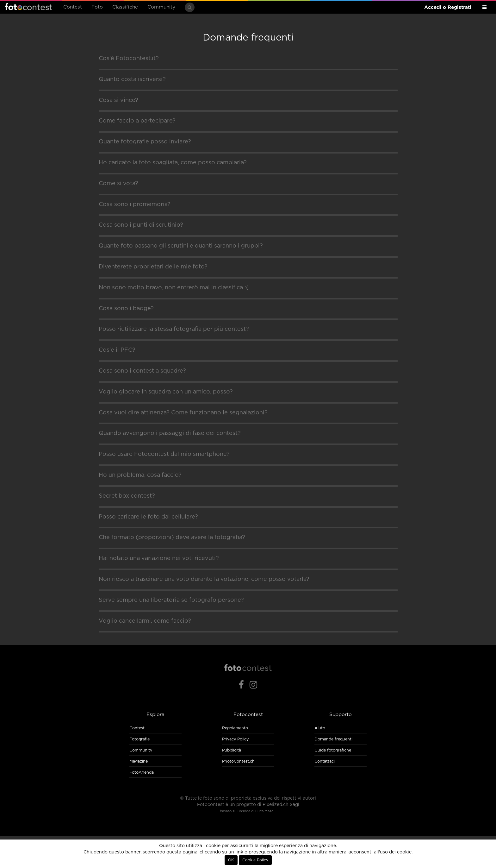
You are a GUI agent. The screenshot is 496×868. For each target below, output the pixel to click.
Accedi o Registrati (448, 7)
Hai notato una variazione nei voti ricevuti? (159, 558)
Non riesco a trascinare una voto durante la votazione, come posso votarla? (204, 579)
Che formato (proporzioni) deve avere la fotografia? (172, 538)
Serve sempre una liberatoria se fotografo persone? (171, 600)
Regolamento (235, 728)
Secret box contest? (127, 496)
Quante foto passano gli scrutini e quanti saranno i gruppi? (181, 246)
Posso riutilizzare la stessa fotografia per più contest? (174, 329)
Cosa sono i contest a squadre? (142, 371)
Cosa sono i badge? (126, 309)
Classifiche (125, 7)
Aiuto (320, 728)
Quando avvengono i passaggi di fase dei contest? (170, 433)
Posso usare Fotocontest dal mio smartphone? (164, 454)
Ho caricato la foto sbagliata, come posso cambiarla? (173, 163)
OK (231, 860)
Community (161, 7)
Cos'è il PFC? (117, 350)
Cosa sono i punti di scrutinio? (141, 225)
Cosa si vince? (118, 100)
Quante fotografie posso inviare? (145, 142)
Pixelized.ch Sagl (281, 805)
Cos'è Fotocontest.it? (129, 59)
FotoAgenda (142, 773)
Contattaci (325, 761)
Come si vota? (118, 184)
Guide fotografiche (333, 750)
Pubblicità (232, 750)
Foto (97, 7)
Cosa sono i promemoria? (135, 204)
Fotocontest (28, 7)
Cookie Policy (255, 860)
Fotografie (139, 739)
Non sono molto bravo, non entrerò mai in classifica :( (174, 288)
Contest (73, 7)
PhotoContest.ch (238, 761)
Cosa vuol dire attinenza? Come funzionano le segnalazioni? (183, 413)
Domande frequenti (333, 739)
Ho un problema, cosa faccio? (140, 475)
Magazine (139, 761)
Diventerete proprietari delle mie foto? (153, 267)
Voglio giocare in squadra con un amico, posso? (166, 392)
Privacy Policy (235, 739)
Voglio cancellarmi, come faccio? (145, 621)
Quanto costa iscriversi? (132, 79)
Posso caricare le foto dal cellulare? (148, 517)
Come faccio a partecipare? (137, 121)
